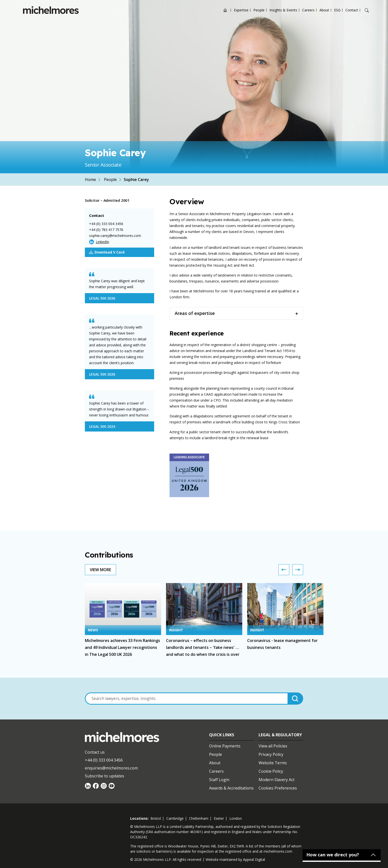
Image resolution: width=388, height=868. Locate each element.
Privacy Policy (271, 754)
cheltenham (199, 818)
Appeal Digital (254, 859)
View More (100, 570)
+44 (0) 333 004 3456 (106, 224)
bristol (156, 818)
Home (90, 179)
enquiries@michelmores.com (111, 768)
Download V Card (107, 252)
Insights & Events (283, 10)
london (236, 818)
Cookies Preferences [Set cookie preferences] (278, 788)
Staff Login (219, 780)
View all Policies (273, 746)
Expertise (241, 10)
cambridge (175, 818)
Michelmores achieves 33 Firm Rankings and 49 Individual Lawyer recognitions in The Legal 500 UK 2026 (122, 647)
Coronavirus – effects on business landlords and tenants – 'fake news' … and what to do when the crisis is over (203, 647)
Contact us (95, 752)
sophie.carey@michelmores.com (115, 236)
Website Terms (273, 763)
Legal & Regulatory (280, 735)
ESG (337, 10)
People (259, 10)
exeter (219, 818)
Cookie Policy (271, 771)
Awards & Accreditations (231, 788)
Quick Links (222, 735)
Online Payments (225, 746)
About (324, 10)
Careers (308, 10)
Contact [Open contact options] (352, 10)
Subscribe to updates (105, 776)
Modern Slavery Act (277, 780)
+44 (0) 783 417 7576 (106, 230)
